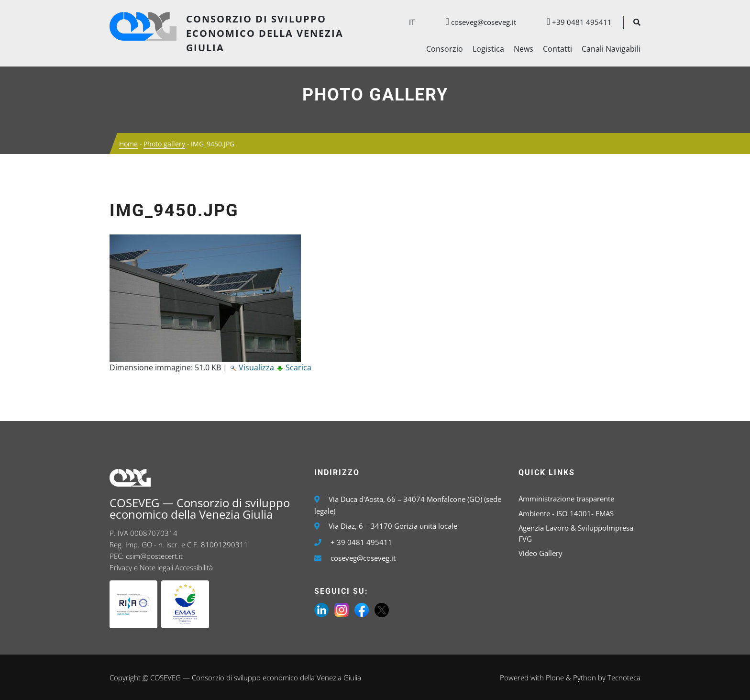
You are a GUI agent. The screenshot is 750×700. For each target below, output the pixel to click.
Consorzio (445, 49)
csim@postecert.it (154, 556)
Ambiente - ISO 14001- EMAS (566, 513)
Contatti (557, 49)
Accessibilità (194, 567)
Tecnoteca (624, 678)
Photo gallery (375, 95)
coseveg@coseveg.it (476, 22)
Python (585, 678)
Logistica (488, 49)
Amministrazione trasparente (566, 499)
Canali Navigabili (611, 49)
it (412, 22)
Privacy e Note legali (141, 567)
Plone (555, 678)
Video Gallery (540, 553)
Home (128, 144)
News (524, 49)
